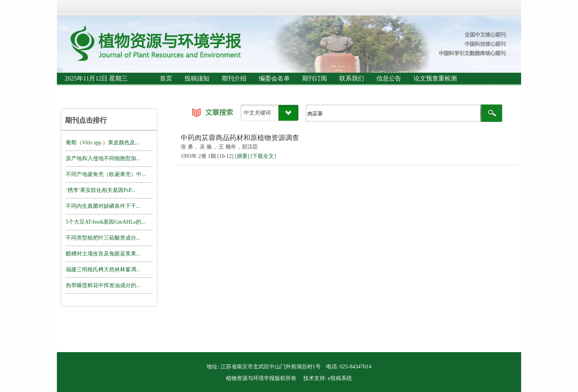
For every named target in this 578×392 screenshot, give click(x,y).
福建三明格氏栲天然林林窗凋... (103, 270)
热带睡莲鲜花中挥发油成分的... (103, 285)
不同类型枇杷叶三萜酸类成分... (103, 238)
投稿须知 (197, 78)
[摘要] (242, 156)
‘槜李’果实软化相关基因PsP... (100, 190)
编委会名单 (274, 78)
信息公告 (389, 78)
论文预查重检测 (435, 78)
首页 (166, 78)
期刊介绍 (234, 78)
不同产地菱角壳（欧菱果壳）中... (106, 174)
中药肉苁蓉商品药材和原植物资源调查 (240, 138)
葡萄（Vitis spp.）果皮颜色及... (102, 143)
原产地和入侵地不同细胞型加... (103, 158)
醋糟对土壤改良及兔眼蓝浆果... (103, 254)
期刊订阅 (315, 78)
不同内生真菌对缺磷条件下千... (103, 206)
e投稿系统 (340, 378)
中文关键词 (257, 113)
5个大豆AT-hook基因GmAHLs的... (105, 222)
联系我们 (352, 78)
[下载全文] (263, 156)
